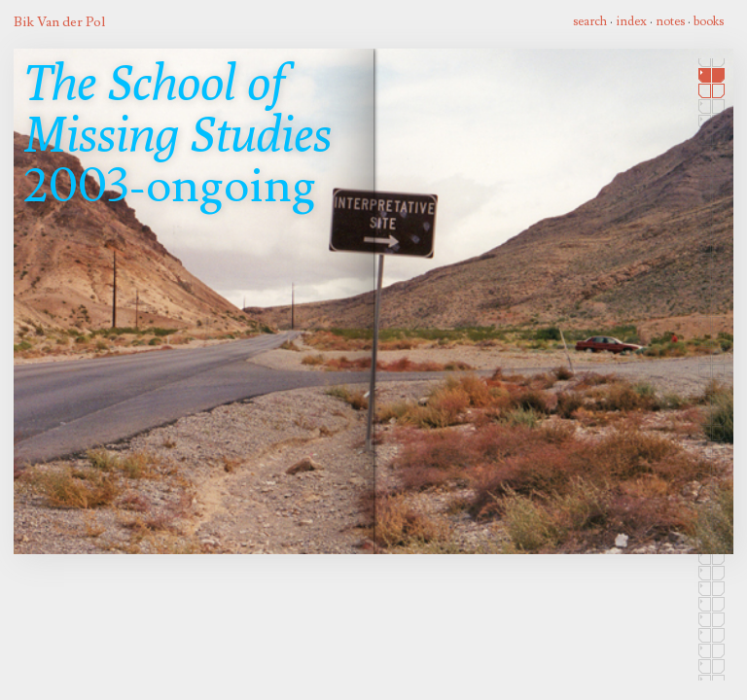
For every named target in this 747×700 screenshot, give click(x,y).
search (590, 21)
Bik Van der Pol (59, 22)
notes (670, 21)
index (631, 21)
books (709, 21)
